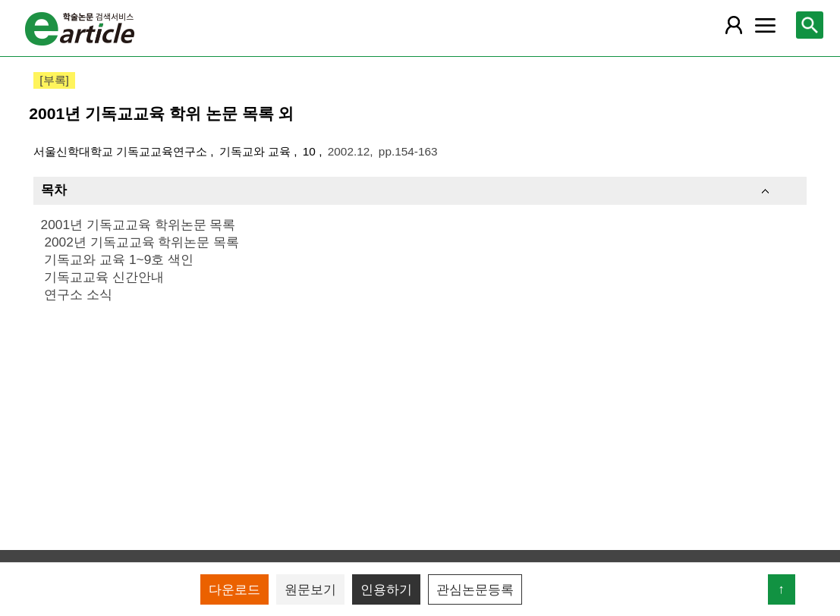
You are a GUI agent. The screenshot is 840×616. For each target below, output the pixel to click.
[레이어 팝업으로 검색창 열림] (810, 25)
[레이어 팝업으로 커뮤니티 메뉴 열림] (766, 25)
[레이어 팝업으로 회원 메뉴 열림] (734, 25)
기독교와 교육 (257, 151)
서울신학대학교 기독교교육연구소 (122, 151)
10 (311, 151)
